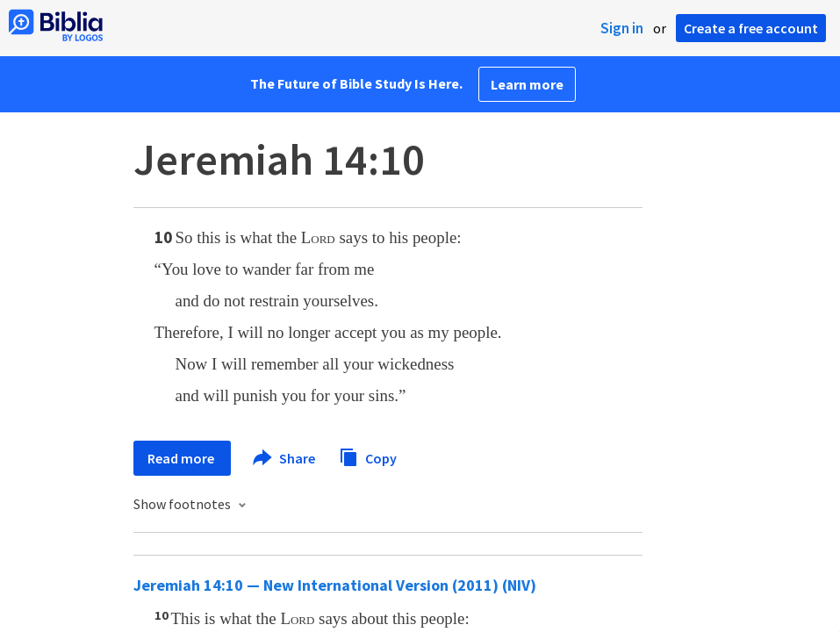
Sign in (622, 28)
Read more (182, 458)
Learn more (527, 84)
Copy (368, 456)
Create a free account (751, 28)
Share (285, 458)
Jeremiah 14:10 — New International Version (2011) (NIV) (335, 585)
